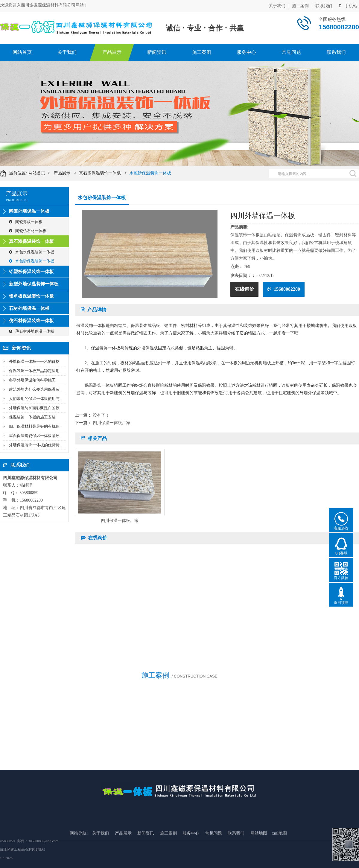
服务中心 (247, 52)
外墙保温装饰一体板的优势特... (36, 445)
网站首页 (22, 52)
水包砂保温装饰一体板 (155, 173)
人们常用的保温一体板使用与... (36, 399)
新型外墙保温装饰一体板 (34, 284)
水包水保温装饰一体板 (32, 252)
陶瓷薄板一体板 (26, 222)
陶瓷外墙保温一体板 (29, 211)
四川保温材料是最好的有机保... (36, 426)
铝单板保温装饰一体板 (31, 296)
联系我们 (324, 6)
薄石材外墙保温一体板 (32, 331)
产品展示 (112, 52)
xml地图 (279, 859)
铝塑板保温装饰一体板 (31, 272)
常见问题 (291, 52)
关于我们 (277, 6)
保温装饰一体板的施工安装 (32, 417)
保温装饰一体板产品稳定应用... (36, 371)
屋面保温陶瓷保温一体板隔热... (36, 436)
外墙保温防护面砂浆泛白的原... (36, 408)
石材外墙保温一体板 (29, 308)
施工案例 (300, 6)
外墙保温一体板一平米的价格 (34, 361)
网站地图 (259, 859)
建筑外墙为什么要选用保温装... (36, 389)
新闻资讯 (157, 52)
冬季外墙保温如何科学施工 (32, 380)
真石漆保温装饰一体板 (105, 173)
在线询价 (244, 289)
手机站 (348, 6)
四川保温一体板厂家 (112, 423)
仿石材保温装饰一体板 (31, 321)
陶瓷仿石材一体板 (28, 231)
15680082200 (284, 289)
